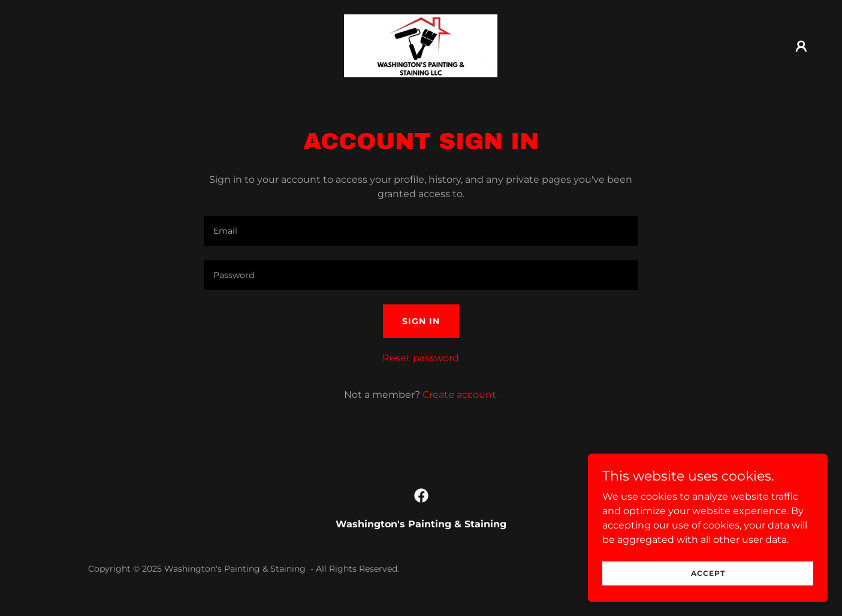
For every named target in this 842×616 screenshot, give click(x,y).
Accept (708, 573)
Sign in (421, 321)
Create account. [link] (460, 395)
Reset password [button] (421, 358)
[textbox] (421, 231)
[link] (421, 45)
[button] (801, 46)
